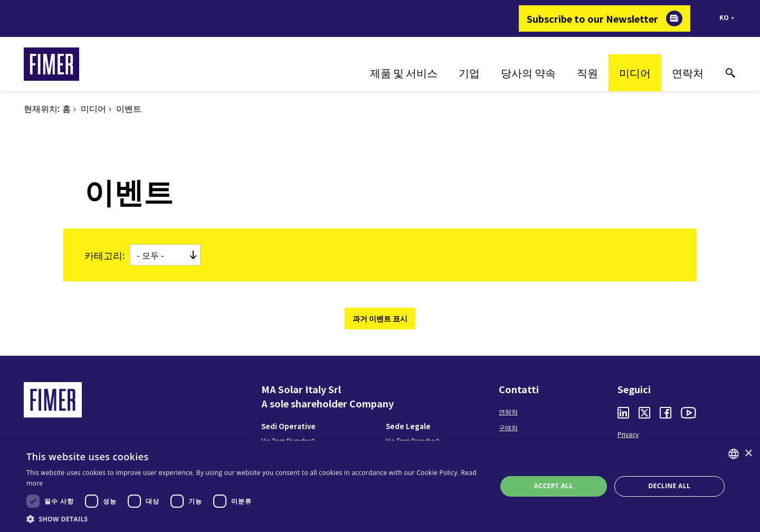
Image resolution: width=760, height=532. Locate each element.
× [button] (748, 454)
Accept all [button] (554, 486)
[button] (255, 519)
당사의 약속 (528, 73)
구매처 (508, 427)
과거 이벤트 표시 (380, 318)
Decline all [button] (669, 486)
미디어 (635, 73)
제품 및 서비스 (404, 73)
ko (724, 17)
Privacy (628, 434)
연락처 (688, 73)
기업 (469, 73)
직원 (587, 73)
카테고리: (104, 255)
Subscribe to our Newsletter (592, 18)
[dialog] (380, 486)
